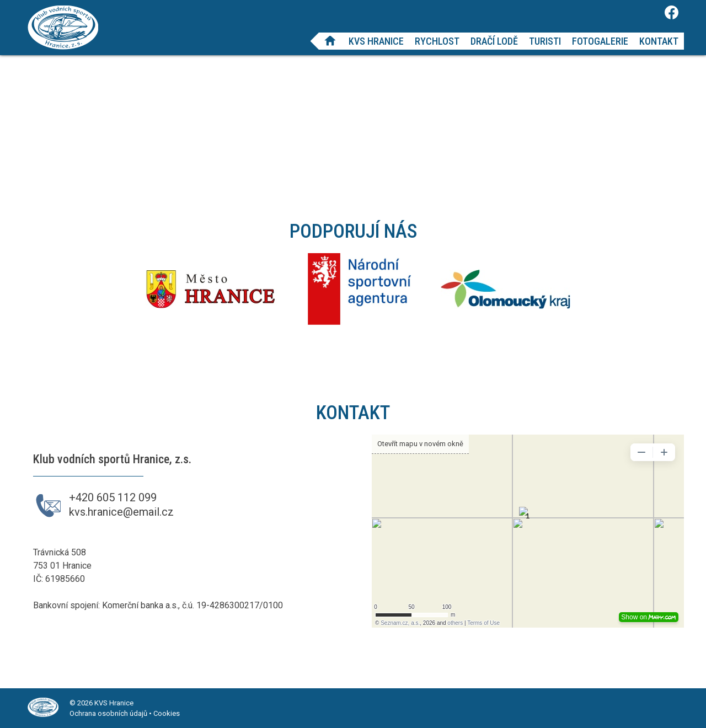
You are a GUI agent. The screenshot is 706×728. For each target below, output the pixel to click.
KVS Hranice (376, 41)
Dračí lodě (494, 41)
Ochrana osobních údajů (108, 713)
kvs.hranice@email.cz (121, 512)
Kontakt (659, 41)
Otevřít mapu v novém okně (420, 444)
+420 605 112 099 (113, 497)
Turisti (545, 41)
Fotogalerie (600, 41)
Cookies (167, 713)
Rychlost (437, 41)
